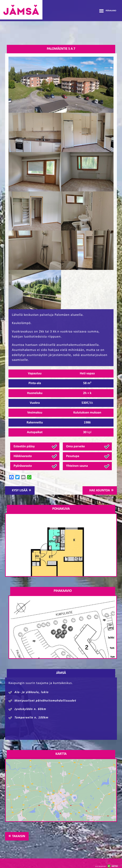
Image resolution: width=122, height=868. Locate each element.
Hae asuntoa (100, 490)
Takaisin (19, 836)
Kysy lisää (20, 490)
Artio (107, 866)
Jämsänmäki (21, 10)
